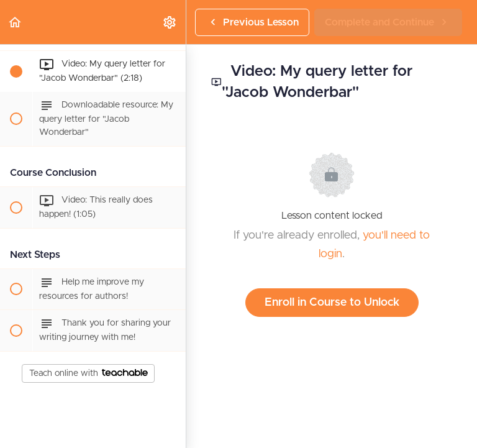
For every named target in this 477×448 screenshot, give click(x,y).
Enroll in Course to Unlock (332, 303)
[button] (16, 22)
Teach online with (89, 373)
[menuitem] (170, 22)
